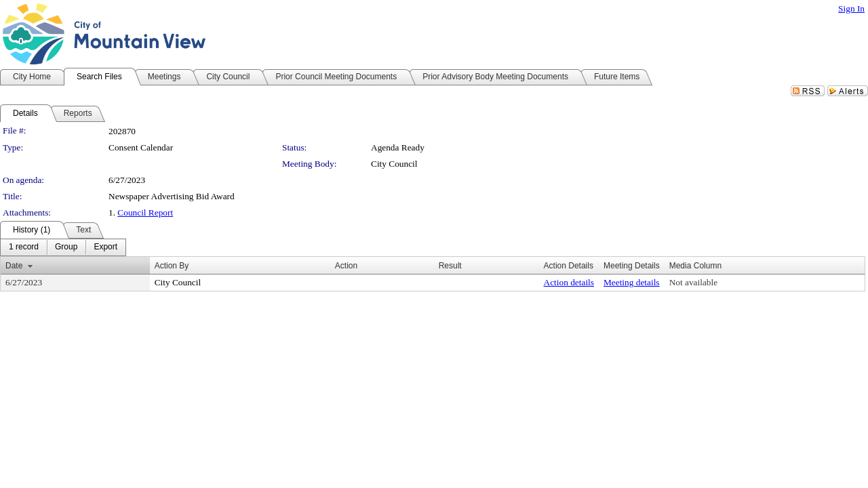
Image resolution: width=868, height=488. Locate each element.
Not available (693, 282)
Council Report (145, 212)
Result (450, 266)
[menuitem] (24, 247)
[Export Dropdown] (105, 247)
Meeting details (632, 282)
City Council (394, 164)
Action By (172, 266)
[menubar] (63, 247)
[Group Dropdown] (66, 247)
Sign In (851, 8)
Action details (569, 282)
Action (346, 266)
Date (14, 266)
